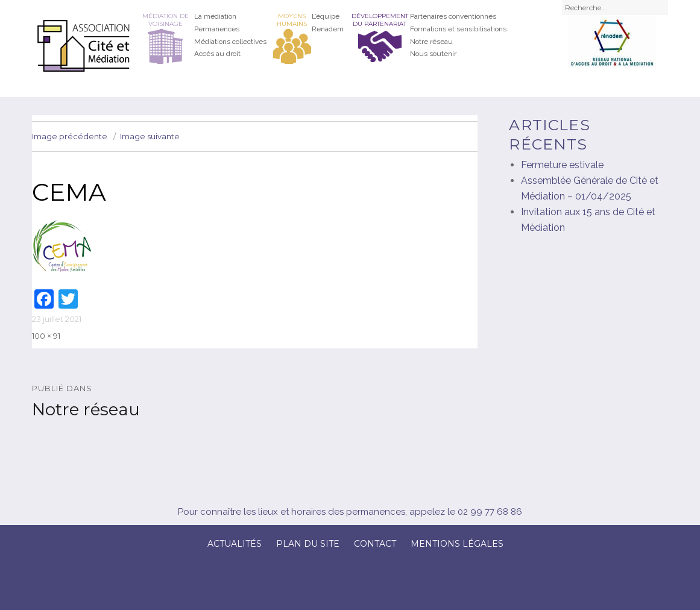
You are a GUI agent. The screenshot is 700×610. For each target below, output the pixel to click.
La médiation (215, 16)
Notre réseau (431, 42)
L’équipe (326, 16)
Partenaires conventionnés (453, 16)
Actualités (235, 544)
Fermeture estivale (562, 165)
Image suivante (150, 136)
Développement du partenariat (380, 20)
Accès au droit (217, 54)
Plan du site (308, 544)
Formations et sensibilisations (458, 29)
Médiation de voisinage (166, 20)
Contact (375, 544)
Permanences (217, 29)
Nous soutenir (433, 54)
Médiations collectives (230, 42)
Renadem (328, 29)
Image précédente (70, 136)
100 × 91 (46, 336)
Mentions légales (457, 544)
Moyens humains (292, 20)
